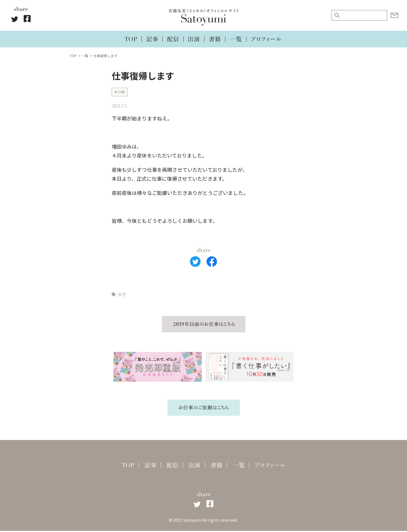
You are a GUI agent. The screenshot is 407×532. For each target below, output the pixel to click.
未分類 (120, 93)
